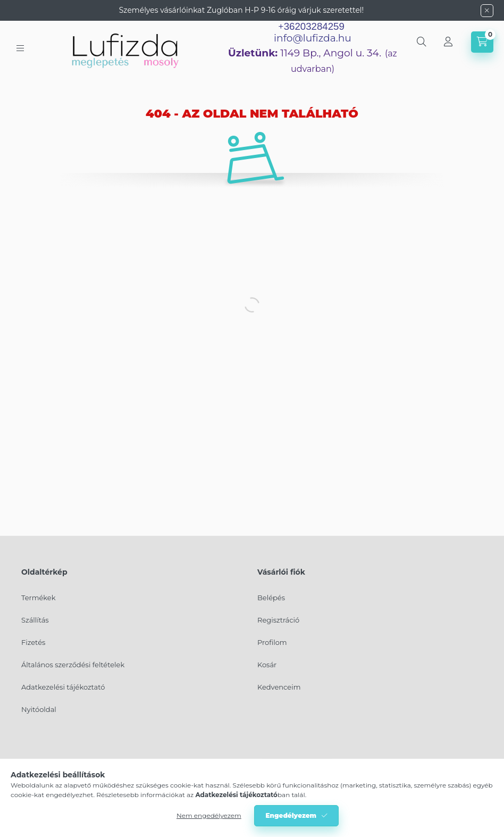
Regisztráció (278, 620)
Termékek (38, 598)
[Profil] (448, 42)
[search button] (422, 42)
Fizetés (33, 642)
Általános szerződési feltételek (73, 665)
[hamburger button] (20, 48)
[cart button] (482, 42)
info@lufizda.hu (313, 38)
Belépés (271, 598)
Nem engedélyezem (209, 815)
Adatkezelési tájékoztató (63, 687)
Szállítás (35, 620)
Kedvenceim (279, 687)
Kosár (267, 665)
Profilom (272, 642)
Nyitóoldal (39, 709)
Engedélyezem (291, 815)
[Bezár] (487, 11)
